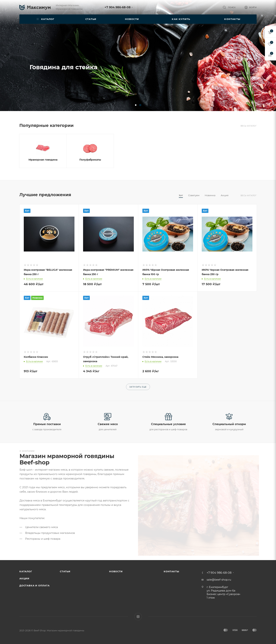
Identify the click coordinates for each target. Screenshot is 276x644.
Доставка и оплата (34, 585)
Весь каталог (249, 126)
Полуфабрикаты (90, 160)
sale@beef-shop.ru (219, 580)
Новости (116, 571)
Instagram (138, 617)
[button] (136, 105)
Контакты (171, 571)
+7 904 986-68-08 (118, 7)
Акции (24, 578)
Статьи (65, 571)
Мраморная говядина (43, 160)
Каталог (26, 571)
